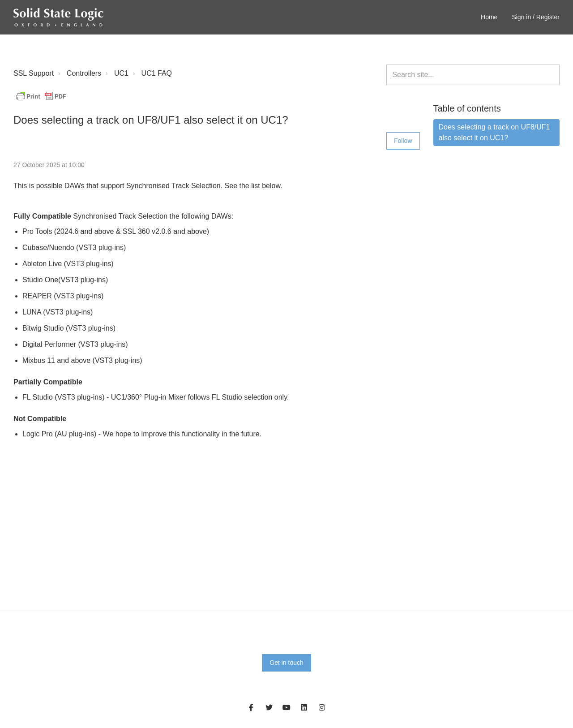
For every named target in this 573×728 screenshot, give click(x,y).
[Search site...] (473, 75)
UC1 (121, 73)
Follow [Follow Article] (403, 141)
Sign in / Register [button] (536, 17)
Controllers (84, 73)
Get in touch (286, 663)
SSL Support (34, 73)
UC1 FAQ (157, 73)
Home (489, 17)
